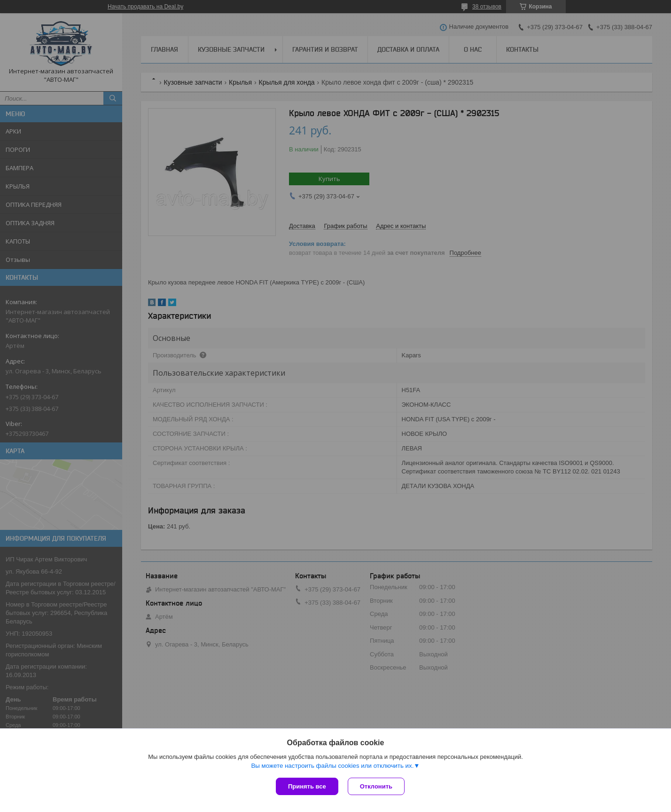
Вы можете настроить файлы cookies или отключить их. (332, 766)
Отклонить (376, 786)
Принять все (307, 786)
